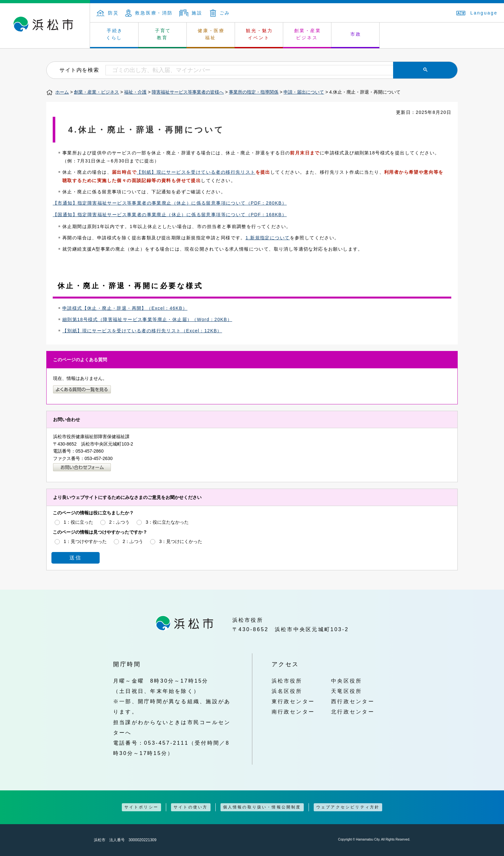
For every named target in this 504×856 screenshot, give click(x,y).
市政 (356, 34)
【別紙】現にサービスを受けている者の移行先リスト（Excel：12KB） (142, 331)
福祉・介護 (135, 92)
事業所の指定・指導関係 (254, 92)
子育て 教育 (163, 34)
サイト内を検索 (79, 70)
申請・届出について (304, 92)
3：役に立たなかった (167, 522)
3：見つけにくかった (181, 541)
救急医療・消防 (149, 13)
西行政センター (353, 701)
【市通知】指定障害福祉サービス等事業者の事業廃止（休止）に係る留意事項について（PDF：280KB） (170, 203)
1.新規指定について (268, 238)
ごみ (220, 13)
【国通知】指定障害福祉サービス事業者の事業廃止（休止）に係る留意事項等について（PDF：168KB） (170, 215)
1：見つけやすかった (85, 541)
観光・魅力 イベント (259, 34)
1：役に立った (78, 522)
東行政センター (293, 701)
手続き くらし (115, 34)
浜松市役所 (287, 681)
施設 (191, 13)
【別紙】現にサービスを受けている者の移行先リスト (196, 172)
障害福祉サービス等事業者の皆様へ (188, 92)
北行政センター (353, 712)
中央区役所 (346, 681)
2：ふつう (120, 522)
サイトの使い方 (191, 807)
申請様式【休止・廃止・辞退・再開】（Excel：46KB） (125, 308)
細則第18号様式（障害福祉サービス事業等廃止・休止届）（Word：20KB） (147, 319)
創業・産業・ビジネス (96, 92)
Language (477, 13)
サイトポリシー (141, 807)
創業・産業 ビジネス (308, 34)
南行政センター (293, 712)
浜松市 (45, 26)
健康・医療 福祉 (211, 34)
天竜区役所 (346, 691)
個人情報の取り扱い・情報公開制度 (262, 807)
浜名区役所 (287, 691)
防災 (108, 13)
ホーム (62, 92)
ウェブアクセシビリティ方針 (348, 807)
